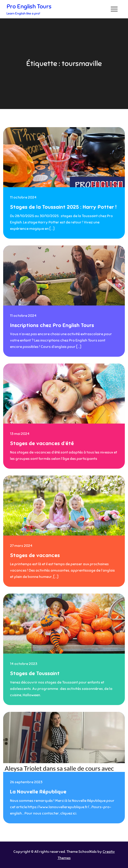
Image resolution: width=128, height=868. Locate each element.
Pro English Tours (29, 6)
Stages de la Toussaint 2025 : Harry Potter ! (63, 207)
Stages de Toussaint (35, 673)
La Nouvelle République (38, 792)
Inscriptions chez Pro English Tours (52, 325)
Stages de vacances (35, 555)
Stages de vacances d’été (42, 443)
